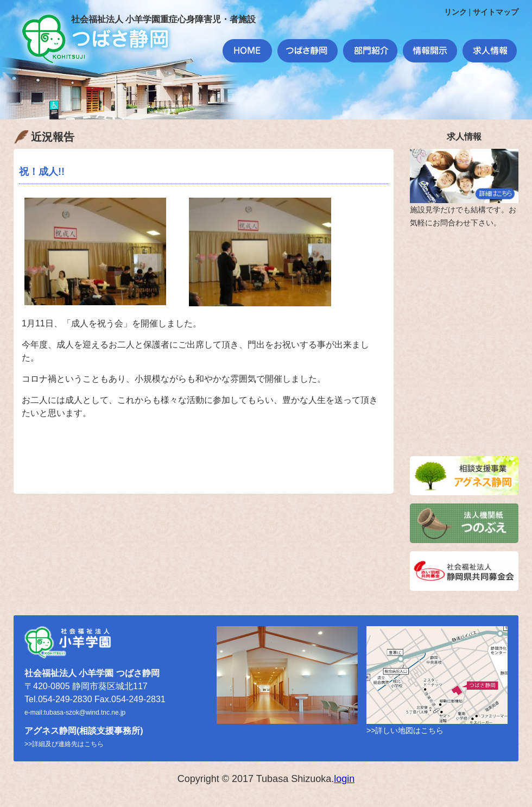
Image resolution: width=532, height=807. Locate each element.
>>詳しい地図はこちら (405, 730)
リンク (455, 12)
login (344, 779)
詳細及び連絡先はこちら (68, 744)
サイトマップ (496, 12)
